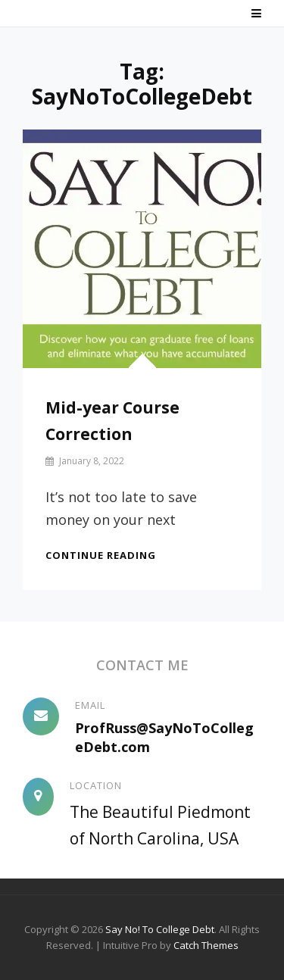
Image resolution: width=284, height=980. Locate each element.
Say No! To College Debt (160, 929)
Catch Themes (206, 945)
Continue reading (101, 555)
